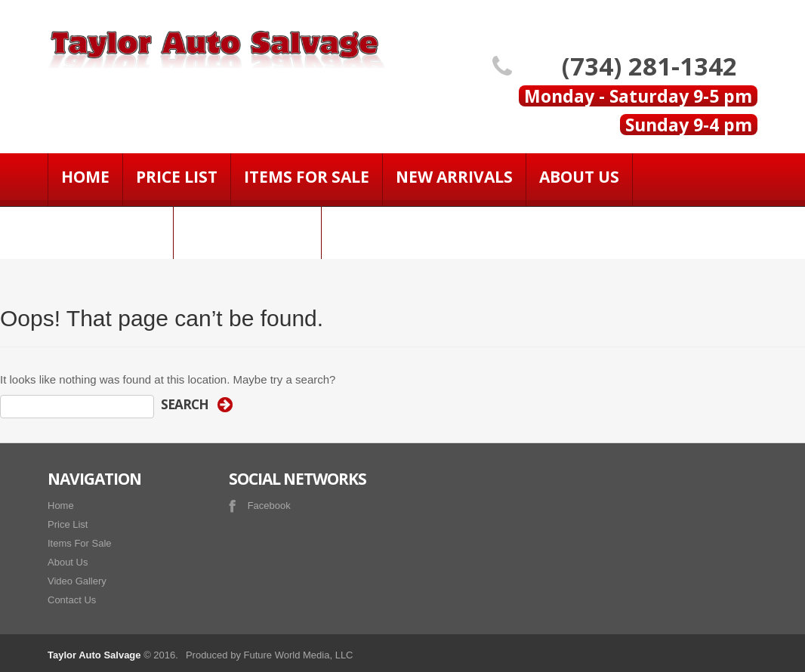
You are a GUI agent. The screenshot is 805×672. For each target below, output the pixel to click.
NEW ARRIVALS (454, 177)
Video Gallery (247, 230)
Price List (177, 177)
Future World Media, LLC (299, 655)
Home (85, 177)
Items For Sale (307, 177)
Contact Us (110, 230)
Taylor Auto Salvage (94, 655)
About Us (579, 177)
